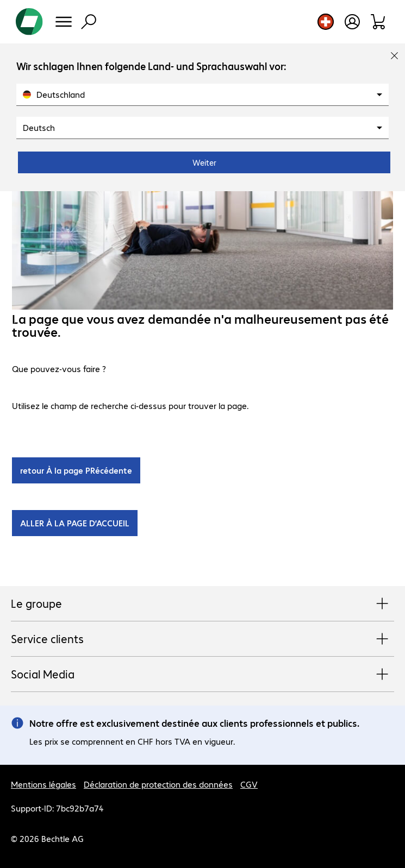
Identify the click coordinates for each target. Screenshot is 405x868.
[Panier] (379, 22)
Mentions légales (43, 784)
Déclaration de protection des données (158, 784)
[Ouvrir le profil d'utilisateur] (352, 22)
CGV (249, 784)
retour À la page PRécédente (76, 470)
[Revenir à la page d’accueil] (29, 22)
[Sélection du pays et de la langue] (326, 22)
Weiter (204, 162)
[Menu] (64, 22)
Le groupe (202, 604)
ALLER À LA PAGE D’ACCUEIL (75, 523)
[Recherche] (89, 22)
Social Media (202, 675)
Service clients (202, 639)
